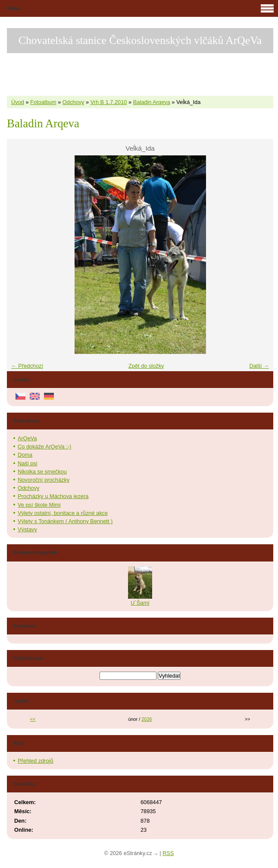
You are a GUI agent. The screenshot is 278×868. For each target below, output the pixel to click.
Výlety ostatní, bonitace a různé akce (63, 513)
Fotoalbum (43, 102)
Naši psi (28, 463)
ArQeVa (27, 438)
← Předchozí (27, 366)
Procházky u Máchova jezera (53, 496)
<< (33, 719)
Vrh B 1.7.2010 (109, 102)
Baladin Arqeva (152, 102)
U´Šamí (140, 603)
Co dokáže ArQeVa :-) (44, 447)
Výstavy (27, 529)
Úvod (18, 102)
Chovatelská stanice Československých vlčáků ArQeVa (140, 40)
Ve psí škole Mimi (39, 505)
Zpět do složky (146, 366)
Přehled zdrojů (36, 761)
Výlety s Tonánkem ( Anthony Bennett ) (65, 521)
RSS (168, 853)
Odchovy (73, 102)
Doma (25, 455)
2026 (147, 719)
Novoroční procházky (44, 480)
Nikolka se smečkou (42, 472)
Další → (259, 366)
